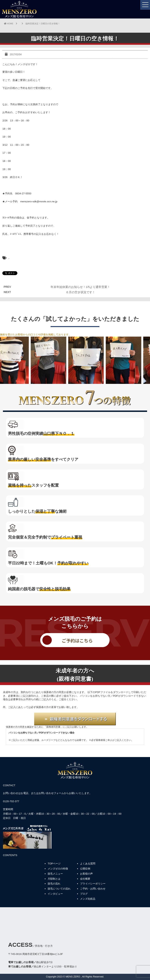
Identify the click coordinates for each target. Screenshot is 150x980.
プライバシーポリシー (93, 884)
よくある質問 (88, 864)
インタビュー (55, 894)
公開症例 (85, 869)
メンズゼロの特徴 (58, 869)
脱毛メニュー (55, 874)
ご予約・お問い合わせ (93, 889)
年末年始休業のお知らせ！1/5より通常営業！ (80, 287)
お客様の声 (86, 874)
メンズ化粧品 (88, 899)
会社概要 (85, 879)
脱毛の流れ (54, 884)
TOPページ (54, 864)
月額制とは (54, 879)
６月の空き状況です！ (80, 292)
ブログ (84, 894)
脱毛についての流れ (59, 889)
